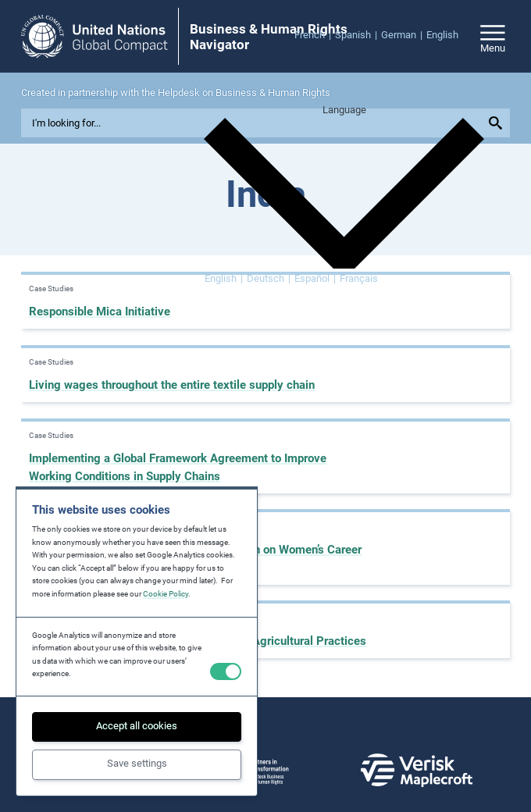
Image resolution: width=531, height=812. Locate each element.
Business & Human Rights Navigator (269, 37)
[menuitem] (315, 36)
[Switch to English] (224, 279)
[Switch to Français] (359, 279)
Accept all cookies (137, 726)
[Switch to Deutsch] (269, 279)
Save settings (137, 763)
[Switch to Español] (315, 279)
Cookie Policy (166, 594)
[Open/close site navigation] (493, 37)
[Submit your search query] (497, 123)
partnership (93, 93)
